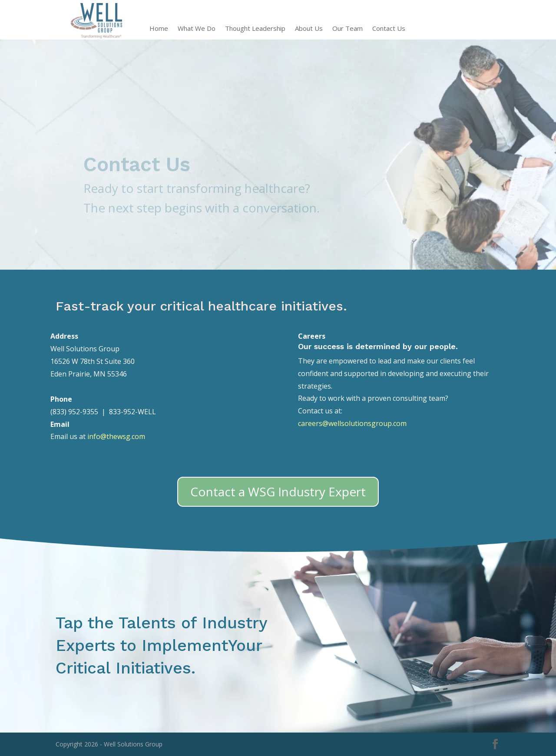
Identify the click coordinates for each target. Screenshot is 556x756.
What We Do (197, 29)
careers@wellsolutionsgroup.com (352, 423)
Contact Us (389, 29)
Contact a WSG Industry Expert (278, 492)
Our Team (347, 29)
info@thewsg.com (116, 436)
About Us (309, 29)
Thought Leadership (255, 29)
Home (159, 29)
